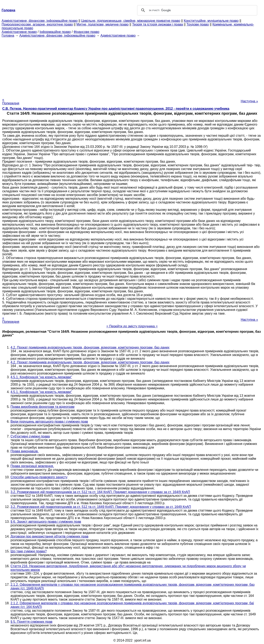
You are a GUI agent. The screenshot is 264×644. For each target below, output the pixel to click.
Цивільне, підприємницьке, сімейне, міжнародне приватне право (131, 21)
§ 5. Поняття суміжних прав (31, 622)
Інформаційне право (55, 32)
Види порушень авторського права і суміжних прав (49, 422)
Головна (8, 36)
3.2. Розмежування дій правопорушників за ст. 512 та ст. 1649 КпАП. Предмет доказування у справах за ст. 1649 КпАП (101, 507)
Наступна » (249, 101)
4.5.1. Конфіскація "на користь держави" (41, 377)
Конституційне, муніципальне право (211, 21)
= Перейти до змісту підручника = (132, 326)
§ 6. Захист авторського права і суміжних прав (46, 522)
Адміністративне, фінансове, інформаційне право (40, 21)
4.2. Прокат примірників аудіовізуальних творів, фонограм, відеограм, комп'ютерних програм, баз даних (90, 347)
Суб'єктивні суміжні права (30, 436)
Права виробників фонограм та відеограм (42, 407)
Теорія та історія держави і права (158, 24)
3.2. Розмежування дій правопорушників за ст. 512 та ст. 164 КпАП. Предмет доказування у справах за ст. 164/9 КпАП (100, 492)
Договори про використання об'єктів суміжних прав (49, 536)
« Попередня (11, 101)
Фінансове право (87, 32)
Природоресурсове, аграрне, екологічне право (37, 24)
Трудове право (198, 24)
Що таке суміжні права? (29, 551)
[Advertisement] (132, 66)
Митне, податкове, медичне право (103, 24)
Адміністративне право (19, 32)
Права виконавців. (25, 451)
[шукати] (197, 10)
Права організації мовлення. (32, 466)
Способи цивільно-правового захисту (39, 477)
